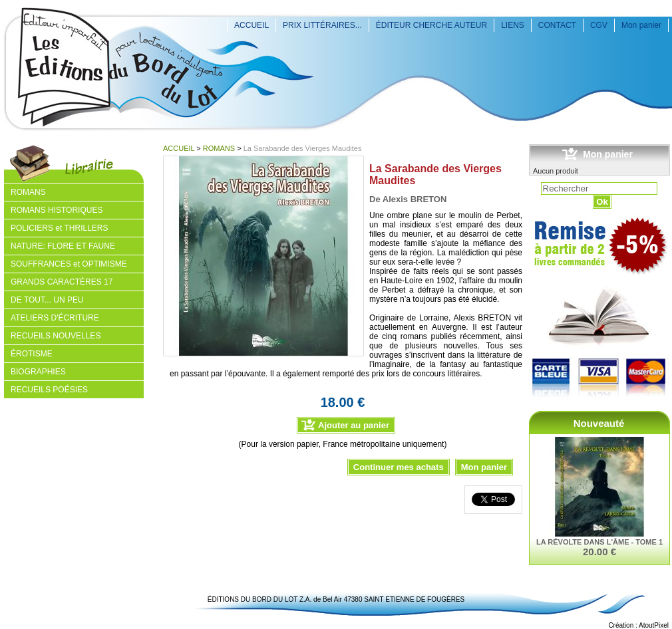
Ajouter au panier (354, 425)
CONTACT (557, 25)
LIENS (513, 25)
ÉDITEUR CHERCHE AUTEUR (431, 25)
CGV (599, 25)
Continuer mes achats (399, 467)
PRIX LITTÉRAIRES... (322, 25)
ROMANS (219, 148)
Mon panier (641, 25)
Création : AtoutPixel (638, 625)
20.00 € (599, 552)
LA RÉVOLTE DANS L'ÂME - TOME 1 (599, 542)
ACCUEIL (252, 25)
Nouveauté (599, 423)
